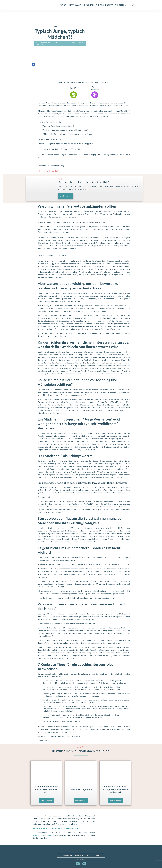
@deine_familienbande (43, 835)
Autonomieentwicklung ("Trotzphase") (60, 42)
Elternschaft (41, 44)
